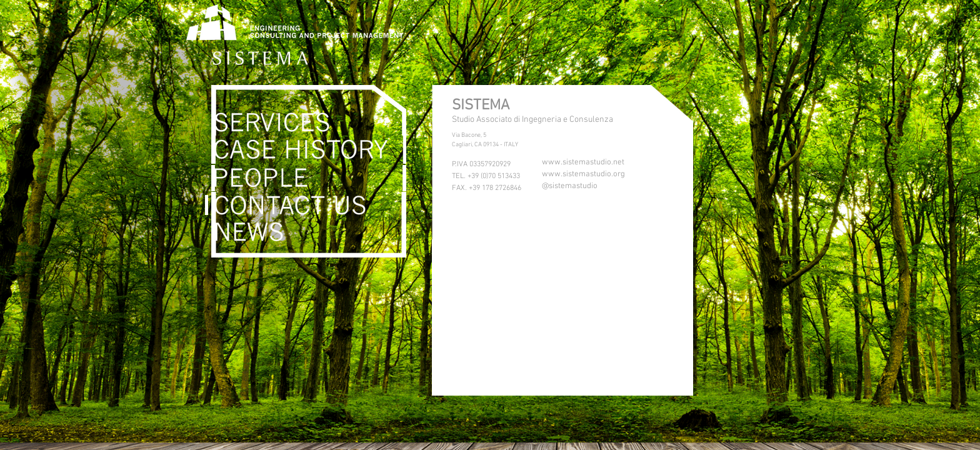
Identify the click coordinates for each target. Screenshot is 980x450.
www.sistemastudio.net (583, 162)
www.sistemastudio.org (583, 174)
